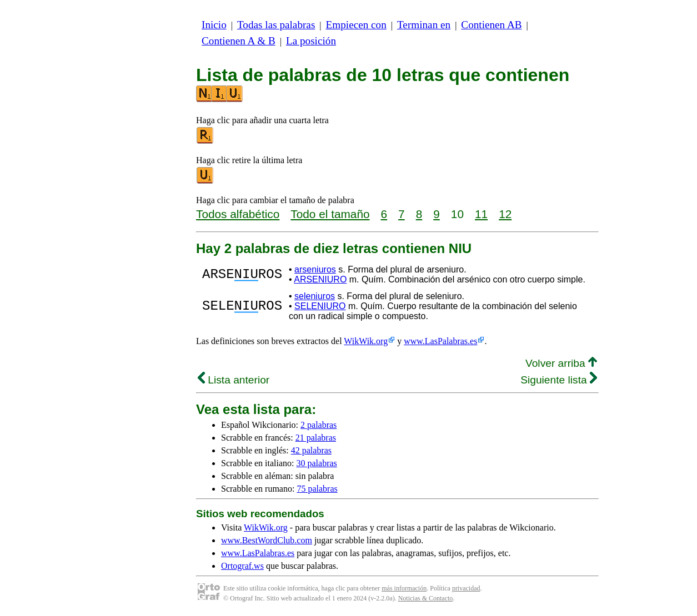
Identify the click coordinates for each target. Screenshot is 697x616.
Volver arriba (561, 363)
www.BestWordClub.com (267, 540)
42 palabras (311, 450)
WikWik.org (366, 341)
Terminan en (424, 25)
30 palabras (317, 463)
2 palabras (319, 425)
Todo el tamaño (330, 214)
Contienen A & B (239, 41)
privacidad (466, 588)
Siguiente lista (559, 380)
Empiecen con (356, 25)
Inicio (214, 25)
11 (481, 214)
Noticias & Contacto (426, 598)
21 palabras (316, 438)
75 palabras (317, 489)
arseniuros (315, 269)
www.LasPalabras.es (440, 341)
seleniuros (315, 296)
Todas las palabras (276, 25)
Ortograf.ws (242, 566)
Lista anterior (234, 380)
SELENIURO (320, 306)
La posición (311, 41)
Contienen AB (491, 25)
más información (404, 588)
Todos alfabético (238, 214)
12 (505, 214)
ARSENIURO (320, 279)
